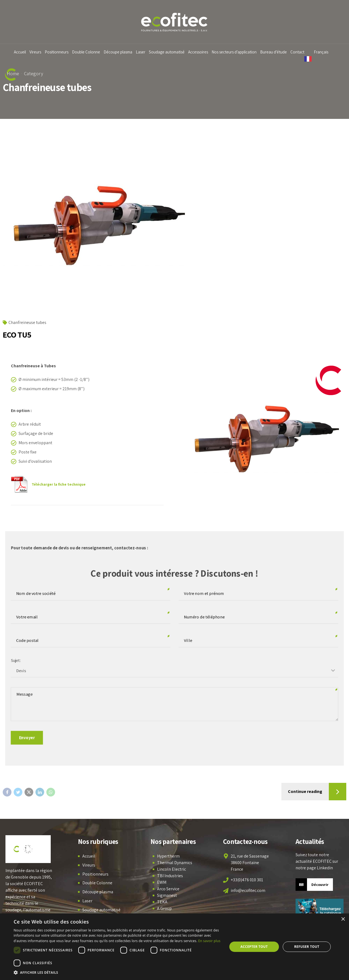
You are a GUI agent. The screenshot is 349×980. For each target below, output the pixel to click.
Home (13, 73)
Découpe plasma (121, 52)
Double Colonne (89, 52)
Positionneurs (60, 52)
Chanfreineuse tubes (27, 322)
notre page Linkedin (314, 868)
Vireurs (39, 52)
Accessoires (201, 52)
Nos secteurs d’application (237, 52)
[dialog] (174, 947)
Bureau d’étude (277, 52)
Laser (144, 52)
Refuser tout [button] (307, 947)
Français (325, 52)
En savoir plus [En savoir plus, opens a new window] (209, 941)
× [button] (343, 919)
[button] (117, 973)
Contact (301, 52)
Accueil (23, 52)
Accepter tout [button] (254, 947)
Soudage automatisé (170, 52)
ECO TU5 (17, 335)
